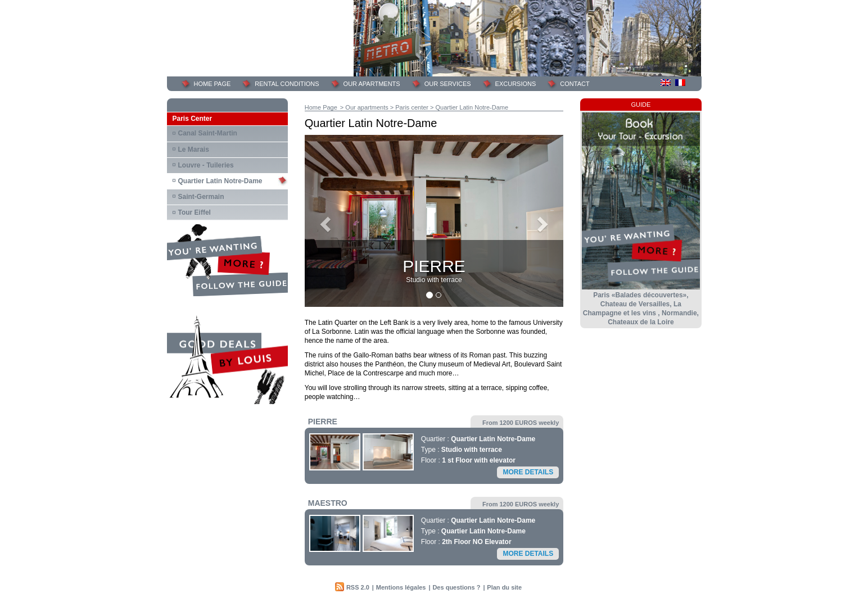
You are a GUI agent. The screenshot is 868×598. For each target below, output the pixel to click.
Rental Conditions (287, 84)
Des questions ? (456, 587)
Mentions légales (401, 587)
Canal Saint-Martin (208, 133)
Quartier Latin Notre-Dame (220, 181)
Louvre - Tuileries (206, 165)
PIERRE (323, 422)
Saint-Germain (201, 197)
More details (528, 472)
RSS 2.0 (358, 587)
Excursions (516, 84)
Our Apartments (372, 84)
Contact (575, 84)
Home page (213, 84)
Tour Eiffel (195, 212)
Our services (448, 84)
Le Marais (194, 149)
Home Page (321, 107)
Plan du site (504, 587)
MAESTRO (328, 503)
